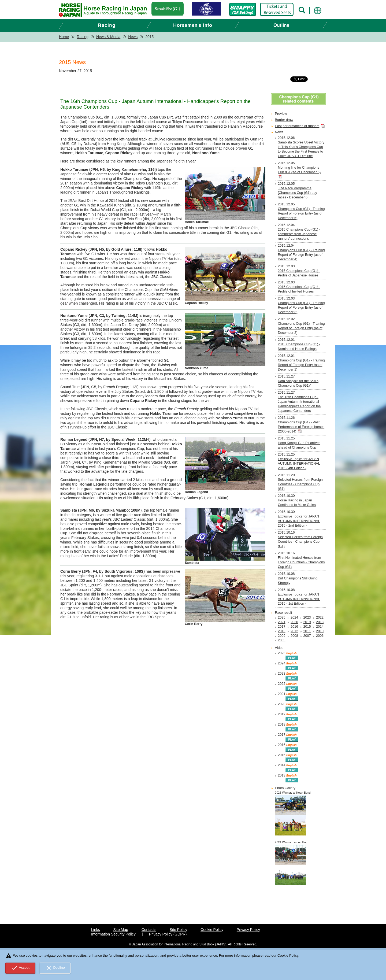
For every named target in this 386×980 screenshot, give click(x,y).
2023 (307, 617)
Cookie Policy (212, 930)
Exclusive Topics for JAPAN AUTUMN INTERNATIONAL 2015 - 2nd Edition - (299, 521)
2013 (282, 631)
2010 (320, 631)
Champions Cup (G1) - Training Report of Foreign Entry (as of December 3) (301, 308)
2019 (307, 622)
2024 (294, 617)
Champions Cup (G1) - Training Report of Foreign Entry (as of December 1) (301, 365)
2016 (294, 627)
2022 (320, 617)
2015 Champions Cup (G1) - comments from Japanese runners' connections (299, 234)
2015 (307, 627)
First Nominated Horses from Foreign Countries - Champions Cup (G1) (301, 562)
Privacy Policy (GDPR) (168, 934)
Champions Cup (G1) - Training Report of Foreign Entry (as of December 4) (301, 255)
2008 (294, 636)
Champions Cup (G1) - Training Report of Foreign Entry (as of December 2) (301, 328)
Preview (281, 114)
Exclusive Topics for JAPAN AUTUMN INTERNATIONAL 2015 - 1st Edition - (299, 599)
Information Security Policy (113, 934)
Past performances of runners (297, 126)
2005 (282, 640)
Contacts (149, 930)
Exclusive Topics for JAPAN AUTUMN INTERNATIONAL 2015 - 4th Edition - (299, 464)
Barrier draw (284, 120)
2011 (307, 631)
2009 (282, 636)
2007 (307, 636)
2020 (294, 622)
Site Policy (178, 930)
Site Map (121, 930)
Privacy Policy (248, 930)
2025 (282, 617)
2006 (320, 636)
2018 (320, 622)
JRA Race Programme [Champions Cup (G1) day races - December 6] (298, 193)
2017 (282, 627)
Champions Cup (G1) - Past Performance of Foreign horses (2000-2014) (301, 427)
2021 (282, 622)
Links (96, 930)
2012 (294, 631)
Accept (21, 968)
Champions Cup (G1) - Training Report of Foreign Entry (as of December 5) (301, 213)
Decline (55, 968)
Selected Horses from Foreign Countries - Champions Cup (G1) (300, 484)
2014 (320, 627)
